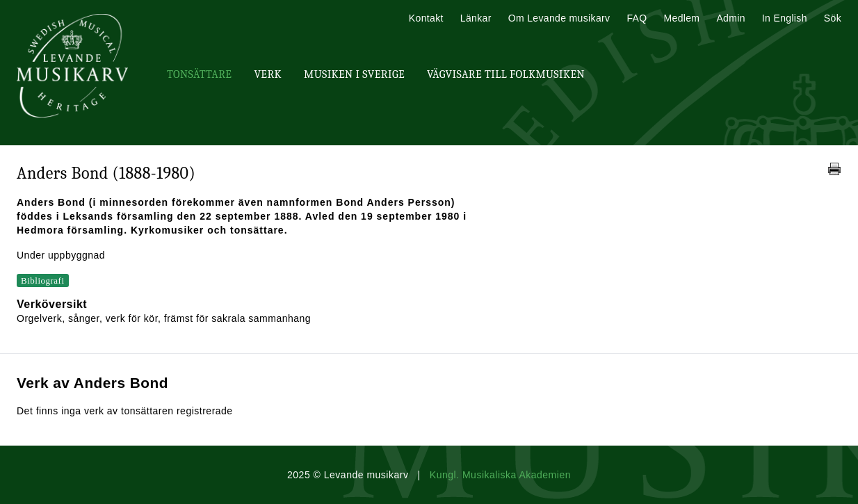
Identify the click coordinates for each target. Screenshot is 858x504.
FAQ (637, 18)
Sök (833, 18)
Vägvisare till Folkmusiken (506, 74)
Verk (268, 74)
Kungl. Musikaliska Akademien (500, 475)
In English (785, 18)
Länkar (476, 18)
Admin (730, 18)
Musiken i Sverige (354, 74)
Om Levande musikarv (559, 18)
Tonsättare (199, 74)
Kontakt (426, 18)
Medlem (681, 18)
